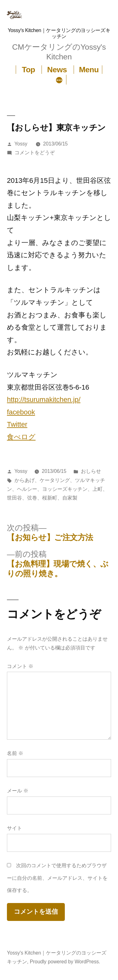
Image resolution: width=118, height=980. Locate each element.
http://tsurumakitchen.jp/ (44, 400)
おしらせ (91, 471)
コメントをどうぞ (35, 153)
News (57, 70)
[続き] (59, 81)
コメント (20, 666)
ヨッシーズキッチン (65, 489)
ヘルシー (27, 489)
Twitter (17, 424)
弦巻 (32, 498)
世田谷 (14, 498)
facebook (21, 412)
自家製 (70, 498)
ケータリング (55, 480)
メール (18, 791)
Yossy (21, 144)
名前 (15, 753)
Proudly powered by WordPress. (65, 962)
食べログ (21, 437)
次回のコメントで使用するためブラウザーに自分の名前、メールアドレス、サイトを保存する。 (57, 878)
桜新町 (50, 498)
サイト (14, 828)
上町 (98, 489)
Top (28, 70)
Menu (89, 70)
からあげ (25, 480)
